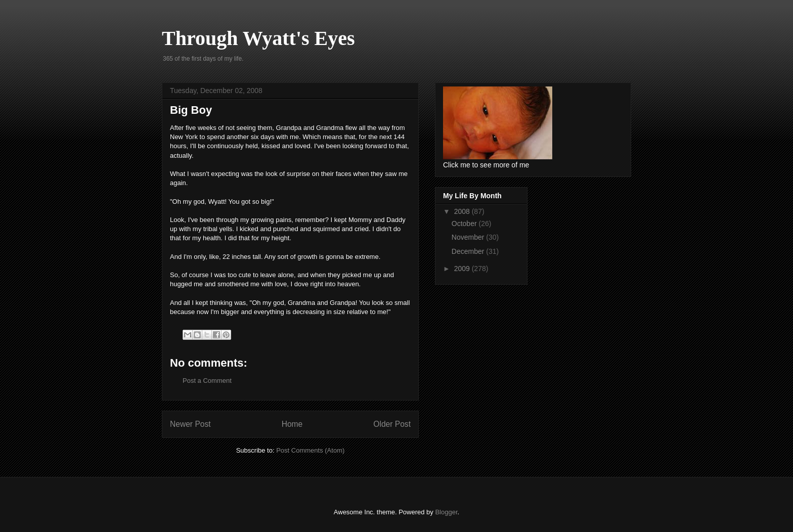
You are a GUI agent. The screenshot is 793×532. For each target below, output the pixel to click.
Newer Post (190, 424)
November (469, 237)
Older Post (392, 424)
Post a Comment (207, 381)
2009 (463, 269)
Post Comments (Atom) (310, 450)
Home (292, 424)
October (465, 224)
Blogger (446, 512)
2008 (463, 211)
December (469, 251)
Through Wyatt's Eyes (258, 38)
